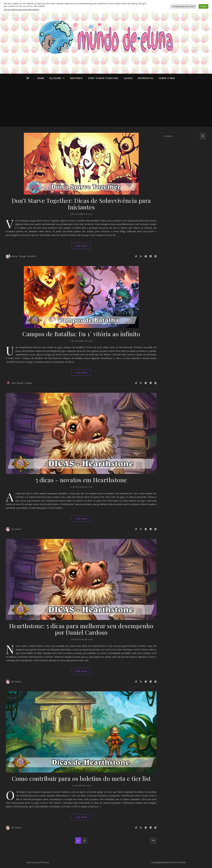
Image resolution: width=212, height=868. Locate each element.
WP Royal (45, 862)
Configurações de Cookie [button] (183, 6)
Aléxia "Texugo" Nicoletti (24, 256)
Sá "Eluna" (17, 529)
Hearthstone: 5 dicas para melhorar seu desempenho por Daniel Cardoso (81, 629)
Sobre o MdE (167, 78)
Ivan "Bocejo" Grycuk (22, 383)
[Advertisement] (106, 105)
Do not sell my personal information (21, 9)
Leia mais (81, 246)
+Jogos (128, 78)
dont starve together (103, 78)
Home (41, 78)
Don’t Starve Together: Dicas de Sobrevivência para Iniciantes (81, 204)
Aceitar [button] (203, 6)
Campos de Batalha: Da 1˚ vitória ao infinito (81, 334)
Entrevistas (146, 78)
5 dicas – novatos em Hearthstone (81, 480)
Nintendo (76, 78)
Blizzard (55, 78)
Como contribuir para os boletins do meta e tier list (81, 778)
